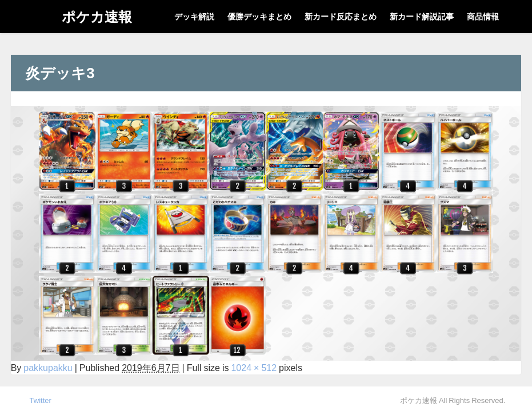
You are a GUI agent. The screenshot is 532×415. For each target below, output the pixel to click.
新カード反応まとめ (341, 17)
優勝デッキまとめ (259, 17)
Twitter (41, 400)
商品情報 (483, 17)
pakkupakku (48, 368)
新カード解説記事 (422, 17)
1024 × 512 (254, 368)
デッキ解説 (194, 17)
